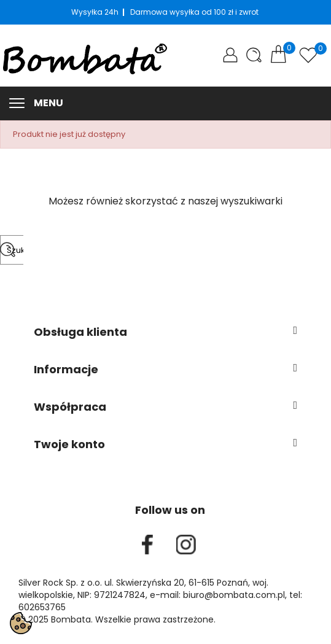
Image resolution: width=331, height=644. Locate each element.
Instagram (186, 545)
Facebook (147, 545)
